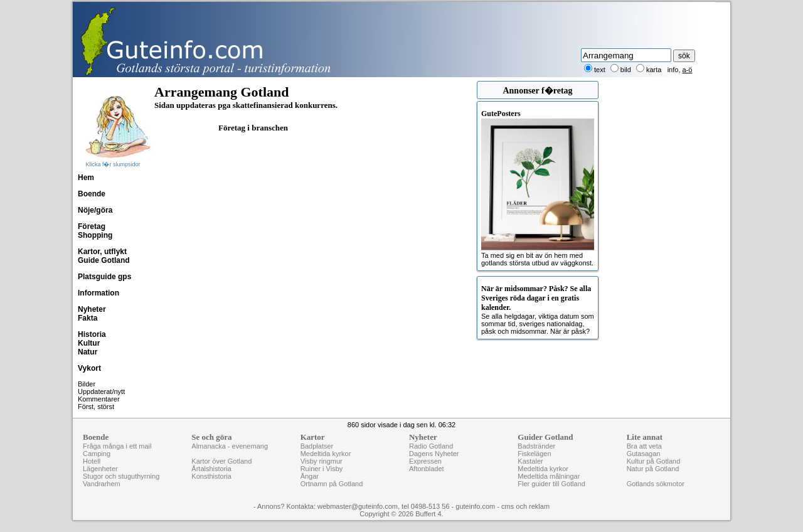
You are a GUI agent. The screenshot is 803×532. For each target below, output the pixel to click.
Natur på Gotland (653, 469)
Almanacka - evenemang (230, 446)
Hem (86, 178)
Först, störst (96, 407)
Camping (97, 454)
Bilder (87, 384)
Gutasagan (644, 454)
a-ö (688, 70)
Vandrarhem (102, 484)
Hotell (92, 461)
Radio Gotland (431, 446)
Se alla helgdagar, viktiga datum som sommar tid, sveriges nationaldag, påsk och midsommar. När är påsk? (538, 310)
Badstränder (536, 446)
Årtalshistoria (211, 469)
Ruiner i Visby (322, 469)
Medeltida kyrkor (326, 454)
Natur (88, 352)
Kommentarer (99, 399)
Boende (92, 194)
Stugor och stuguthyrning (121, 476)
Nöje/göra (95, 210)
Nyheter (92, 309)
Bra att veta (644, 446)
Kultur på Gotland (654, 461)
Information (98, 293)
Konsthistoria (211, 476)
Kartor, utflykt (102, 252)
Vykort (89, 368)
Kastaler (530, 461)
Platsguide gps (104, 277)
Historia (92, 334)
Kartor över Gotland (221, 461)
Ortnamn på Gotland (332, 484)
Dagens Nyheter (434, 454)
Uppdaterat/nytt (101, 391)
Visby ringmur (322, 461)
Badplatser (317, 446)
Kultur (89, 343)
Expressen (425, 461)
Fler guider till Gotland (551, 484)
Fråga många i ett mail (117, 446)
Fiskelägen (534, 454)
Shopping (95, 235)
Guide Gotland (104, 260)
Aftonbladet (427, 469)
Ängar (310, 476)
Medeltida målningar (549, 476)
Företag (92, 226)
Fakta (88, 318)
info (673, 70)
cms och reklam (525, 506)
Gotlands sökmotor (656, 484)
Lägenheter (100, 469)
